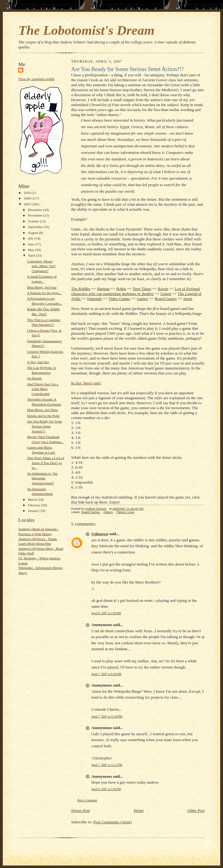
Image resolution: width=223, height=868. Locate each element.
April (32, 255)
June (32, 244)
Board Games (166, 299)
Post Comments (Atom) (113, 822)
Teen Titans (142, 289)
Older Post (196, 810)
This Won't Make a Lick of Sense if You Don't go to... (46, 463)
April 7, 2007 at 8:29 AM (106, 674)
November (36, 215)
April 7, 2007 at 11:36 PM (107, 716)
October (34, 221)
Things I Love (125, 512)
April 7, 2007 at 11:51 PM (107, 765)
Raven (163, 289)
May (32, 250)
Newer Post (80, 810)
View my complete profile (36, 79)
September (36, 227)
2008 (27, 198)
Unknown (100, 534)
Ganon (166, 294)
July (31, 238)
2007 (27, 204)
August (33, 233)
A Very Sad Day (38, 362)
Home (139, 810)
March (33, 499)
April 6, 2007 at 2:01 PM (106, 613)
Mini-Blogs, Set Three (43, 410)
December (36, 210)
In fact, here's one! (86, 383)
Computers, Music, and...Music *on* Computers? (41, 266)
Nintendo (94, 299)
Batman (103, 289)
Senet (188, 299)
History (108, 512)
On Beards (34, 378)
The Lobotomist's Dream (86, 30)
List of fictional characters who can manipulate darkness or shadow (136, 291)
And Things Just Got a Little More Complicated (43, 389)
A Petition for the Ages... (44, 293)
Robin (121, 289)
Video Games (119, 299)
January (34, 511)
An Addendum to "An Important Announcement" (42, 478)
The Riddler (81, 289)
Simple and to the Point (43, 416)
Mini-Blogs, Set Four (42, 287)
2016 (27, 193)
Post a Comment (87, 800)
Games (143, 299)
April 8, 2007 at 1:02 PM (106, 789)
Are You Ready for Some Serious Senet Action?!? (45, 426)
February (35, 505)
